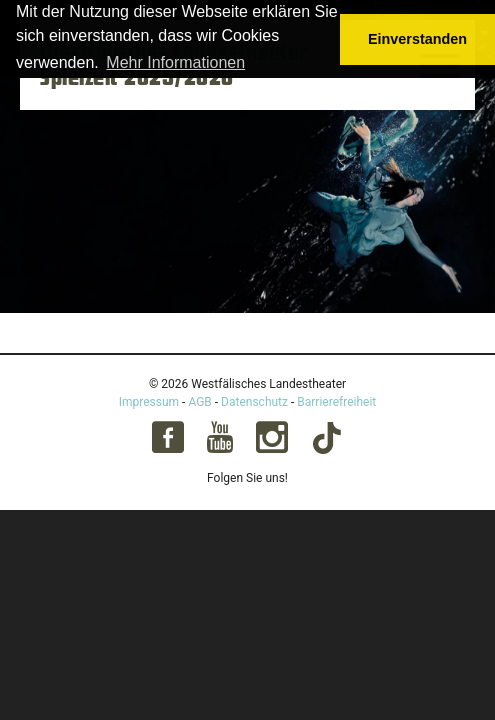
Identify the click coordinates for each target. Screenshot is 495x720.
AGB (199, 402)
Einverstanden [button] (417, 39)
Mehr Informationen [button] (175, 62)
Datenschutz (254, 402)
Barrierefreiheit (336, 402)
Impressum (149, 402)
